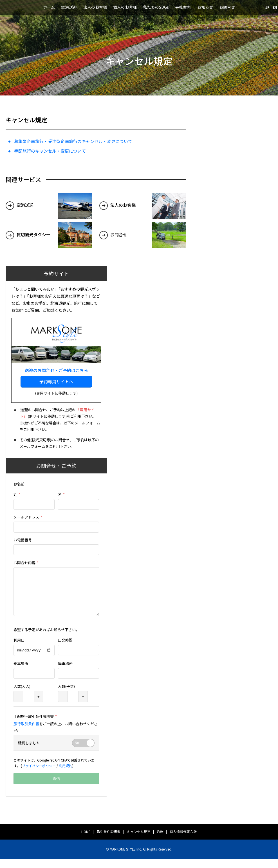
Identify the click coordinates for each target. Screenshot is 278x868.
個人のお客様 (125, 7)
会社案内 (183, 7)
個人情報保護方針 (183, 841)
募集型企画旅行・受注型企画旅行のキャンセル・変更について (73, 141)
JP (267, 7)
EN (275, 7)
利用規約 (66, 775)
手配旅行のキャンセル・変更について (50, 151)
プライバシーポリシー (39, 775)
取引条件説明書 (109, 841)
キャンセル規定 (139, 841)
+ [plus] (39, 706)
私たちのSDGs (156, 7)
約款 (160, 841)
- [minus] (18, 706)
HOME (86, 841)
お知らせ (205, 7)
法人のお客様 (95, 7)
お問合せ (227, 7)
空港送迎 (69, 7)
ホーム (49, 7)
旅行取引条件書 (26, 733)
